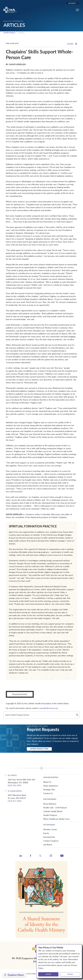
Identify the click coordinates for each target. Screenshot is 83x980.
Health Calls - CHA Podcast (55, 808)
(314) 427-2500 (15, 801)
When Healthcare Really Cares (56, 819)
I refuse (70, 974)
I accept (48, 974)
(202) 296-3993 (15, 785)
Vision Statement (51, 786)
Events (46, 833)
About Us (47, 782)
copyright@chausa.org (48, 708)
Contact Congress (51, 841)
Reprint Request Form (39, 749)
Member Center (50, 829)
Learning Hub (49, 837)
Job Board (48, 845)
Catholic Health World (53, 811)
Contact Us (48, 793)
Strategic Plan (49, 789)
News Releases (50, 804)
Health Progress (9, 33)
